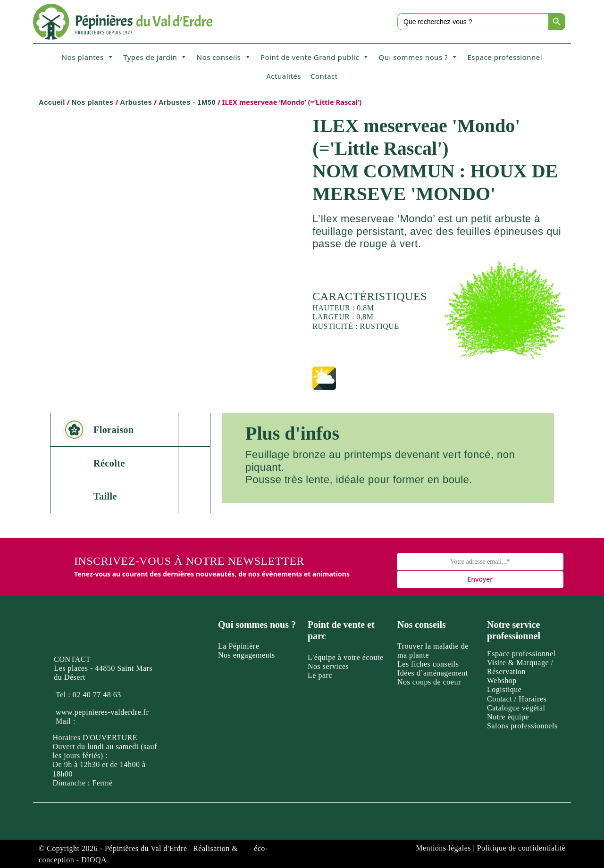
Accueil (52, 102)
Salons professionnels (522, 726)
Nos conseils (224, 57)
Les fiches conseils (428, 664)
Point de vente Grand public (315, 57)
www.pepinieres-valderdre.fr (102, 712)
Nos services (328, 666)
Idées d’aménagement (432, 673)
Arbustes (136, 102)
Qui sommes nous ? (419, 57)
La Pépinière (239, 646)
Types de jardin (155, 57)
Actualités (284, 76)
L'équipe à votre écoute (346, 657)
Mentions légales (443, 848)
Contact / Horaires (517, 699)
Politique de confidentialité (521, 848)
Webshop (502, 680)
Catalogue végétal (516, 708)
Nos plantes (88, 57)
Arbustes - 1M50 (187, 102)
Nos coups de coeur (429, 682)
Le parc (320, 675)
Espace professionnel (505, 57)
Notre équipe (508, 717)
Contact (324, 76)
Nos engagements (247, 655)
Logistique (504, 689)
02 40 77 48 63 (97, 695)
